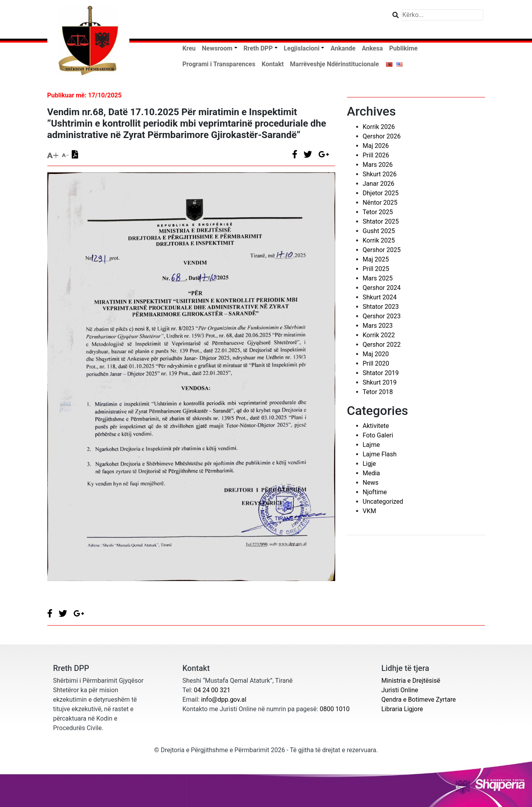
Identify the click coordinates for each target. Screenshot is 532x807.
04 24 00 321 (212, 690)
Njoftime (375, 492)
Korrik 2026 (379, 127)
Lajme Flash (380, 454)
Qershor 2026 (382, 136)
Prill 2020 (376, 363)
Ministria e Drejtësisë (411, 681)
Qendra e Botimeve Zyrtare (419, 700)
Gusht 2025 (379, 231)
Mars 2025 (378, 278)
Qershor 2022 (382, 345)
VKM (370, 511)
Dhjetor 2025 (381, 193)
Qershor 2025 (382, 250)
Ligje (370, 464)
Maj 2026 (376, 146)
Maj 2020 (376, 354)
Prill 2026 (376, 155)
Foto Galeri (378, 435)
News (371, 483)
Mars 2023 (378, 326)
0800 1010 (335, 709)
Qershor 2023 (382, 316)
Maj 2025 (376, 259)
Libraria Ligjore (402, 709)
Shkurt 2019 (380, 382)
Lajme (371, 445)
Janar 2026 (379, 184)
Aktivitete (376, 426)
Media (371, 473)
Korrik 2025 (379, 240)
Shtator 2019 (381, 373)
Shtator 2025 (381, 221)
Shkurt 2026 (380, 174)
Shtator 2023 (381, 307)
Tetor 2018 (378, 392)
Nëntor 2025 (380, 203)
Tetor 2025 (378, 212)
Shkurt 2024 (380, 297)
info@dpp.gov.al (224, 700)
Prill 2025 (376, 269)
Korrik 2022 (379, 335)
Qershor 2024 (382, 288)
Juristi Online (400, 690)
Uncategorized (383, 502)
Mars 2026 (378, 165)
